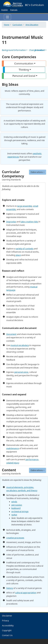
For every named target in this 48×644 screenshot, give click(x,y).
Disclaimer (7, 616)
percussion (17, 505)
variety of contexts (25, 249)
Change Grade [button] (36, 50)
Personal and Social (24, 76)
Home (7, 25)
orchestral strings (20, 512)
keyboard (16, 508)
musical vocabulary (20, 345)
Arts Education (32, 25)
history (10, 588)
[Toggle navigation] (7, 17)
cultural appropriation (26, 593)
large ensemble (25, 206)
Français (14, 10)
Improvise (11, 222)
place (18, 255)
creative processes (15, 538)
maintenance (13, 448)
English (5, 10)
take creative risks (29, 222)
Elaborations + (38, 470)
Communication (24, 63)
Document (11, 334)
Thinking (24, 70)
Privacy (5, 621)
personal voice (21, 372)
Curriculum (17, 25)
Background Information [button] (14, 50)
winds (14, 502)
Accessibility (8, 626)
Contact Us (7, 635)
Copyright (7, 630)
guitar (14, 515)
